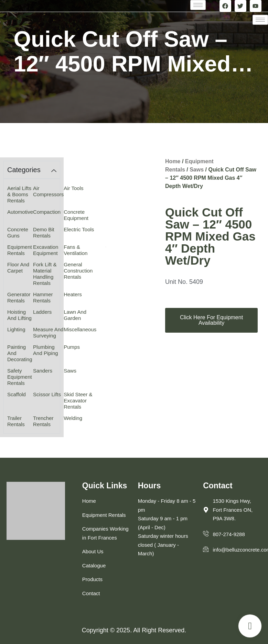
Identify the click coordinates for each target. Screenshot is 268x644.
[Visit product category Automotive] (20, 212)
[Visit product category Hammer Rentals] (48, 297)
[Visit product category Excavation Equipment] (48, 250)
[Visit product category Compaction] (48, 212)
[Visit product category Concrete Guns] (20, 232)
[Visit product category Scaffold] (20, 394)
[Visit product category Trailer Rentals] (20, 421)
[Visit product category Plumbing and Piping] (48, 350)
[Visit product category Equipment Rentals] (20, 250)
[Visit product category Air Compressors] (48, 191)
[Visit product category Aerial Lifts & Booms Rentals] (20, 194)
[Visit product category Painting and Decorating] (20, 353)
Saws (197, 170)
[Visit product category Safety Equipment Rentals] (20, 377)
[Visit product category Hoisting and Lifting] (20, 315)
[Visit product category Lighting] (20, 329)
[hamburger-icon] (198, 5)
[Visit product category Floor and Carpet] (20, 268)
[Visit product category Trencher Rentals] (48, 421)
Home (173, 161)
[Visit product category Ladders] (48, 312)
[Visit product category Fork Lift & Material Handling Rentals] (48, 274)
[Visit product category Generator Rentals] (20, 297)
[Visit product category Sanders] (48, 371)
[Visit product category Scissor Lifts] (48, 394)
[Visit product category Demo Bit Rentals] (48, 232)
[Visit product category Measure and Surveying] (48, 332)
